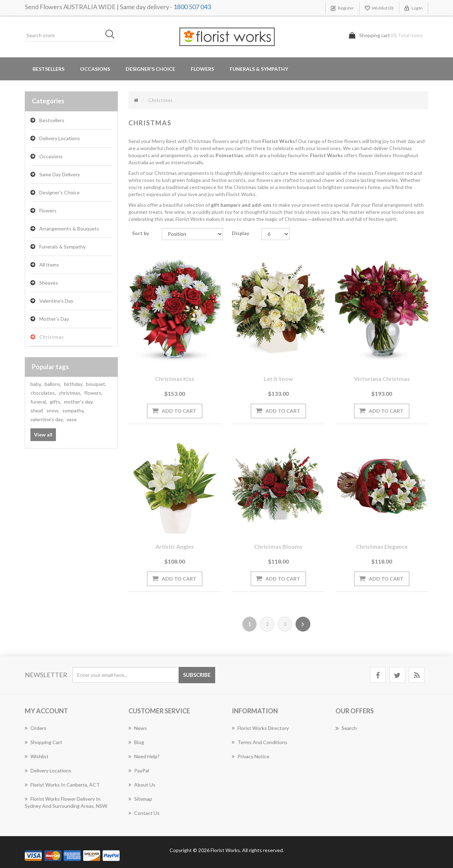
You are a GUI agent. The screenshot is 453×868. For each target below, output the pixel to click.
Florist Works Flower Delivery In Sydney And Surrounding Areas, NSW (66, 802)
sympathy (73, 410)
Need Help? (144, 756)
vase (72, 419)
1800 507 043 (192, 7)
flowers (93, 393)
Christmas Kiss (175, 379)
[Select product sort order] (192, 234)
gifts (56, 402)
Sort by (141, 233)
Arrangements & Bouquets (69, 229)
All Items (49, 265)
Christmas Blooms (278, 546)
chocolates (43, 393)
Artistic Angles (175, 546)
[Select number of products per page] (276, 234)
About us (142, 785)
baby (36, 384)
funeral (39, 402)
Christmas (51, 337)
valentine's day (47, 419)
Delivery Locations (60, 138)
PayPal (139, 770)
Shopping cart (44, 742)
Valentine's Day (56, 301)
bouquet (96, 384)
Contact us (144, 813)
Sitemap (140, 799)
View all (43, 435)
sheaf (37, 410)
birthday (74, 384)
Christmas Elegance (382, 546)
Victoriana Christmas (382, 379)
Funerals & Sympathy (259, 69)
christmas (70, 393)
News (138, 728)
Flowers (48, 210)
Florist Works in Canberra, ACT (62, 785)
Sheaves (49, 283)
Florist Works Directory (260, 728)
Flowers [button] (202, 69)
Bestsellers (48, 69)
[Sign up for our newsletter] (126, 675)
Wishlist (37, 756)
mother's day (79, 402)
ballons (53, 384)
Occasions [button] (95, 69)
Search (346, 728)
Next (303, 624)
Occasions (51, 156)
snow (53, 410)
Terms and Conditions (260, 742)
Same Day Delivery (60, 174)
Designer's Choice (150, 69)
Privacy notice (251, 756)
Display (240, 233)
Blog (136, 742)
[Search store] (71, 35)
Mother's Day (54, 319)
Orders (36, 728)
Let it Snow (278, 379)
